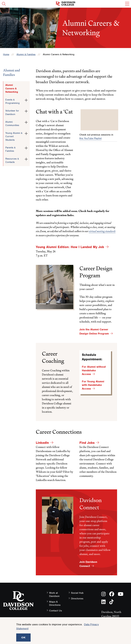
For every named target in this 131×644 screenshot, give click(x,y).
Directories (77, 599)
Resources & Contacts (12, 160)
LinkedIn (42, 443)
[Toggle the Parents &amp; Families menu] (26, 147)
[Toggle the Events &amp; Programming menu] (26, 100)
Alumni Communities (12, 124)
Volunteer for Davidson (12, 112)
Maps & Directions (55, 603)
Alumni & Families (26, 54)
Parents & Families (10, 149)
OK (23, 637)
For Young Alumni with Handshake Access (93, 385)
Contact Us (55, 611)
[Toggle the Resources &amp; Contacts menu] (26, 159)
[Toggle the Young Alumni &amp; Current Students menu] (26, 133)
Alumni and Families (11, 72)
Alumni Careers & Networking (12, 88)
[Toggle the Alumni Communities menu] (26, 122)
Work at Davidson (54, 594)
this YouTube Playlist (90, 138)
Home (6, 54)
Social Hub (77, 593)
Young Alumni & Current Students (14, 136)
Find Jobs (87, 443)
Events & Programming (12, 101)
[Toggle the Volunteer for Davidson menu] (26, 111)
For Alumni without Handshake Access (94, 370)
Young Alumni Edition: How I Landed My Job (70, 247)
